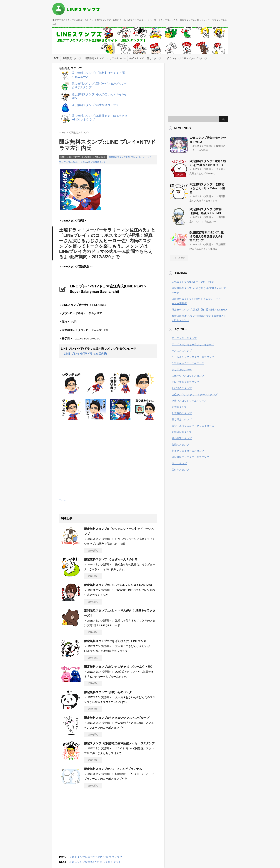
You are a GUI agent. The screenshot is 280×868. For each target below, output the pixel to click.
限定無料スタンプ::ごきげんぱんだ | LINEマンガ (115, 641)
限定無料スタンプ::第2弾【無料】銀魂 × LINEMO (199, 310)
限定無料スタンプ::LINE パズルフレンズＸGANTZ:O (118, 585)
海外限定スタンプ (72, 58)
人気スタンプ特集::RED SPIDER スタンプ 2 (95, 857)
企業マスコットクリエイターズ (189, 401)
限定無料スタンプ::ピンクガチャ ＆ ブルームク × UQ (118, 667)
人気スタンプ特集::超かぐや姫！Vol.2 (193, 282)
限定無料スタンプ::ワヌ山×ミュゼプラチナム (113, 769)
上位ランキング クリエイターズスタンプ (186, 58)
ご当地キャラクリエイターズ (188, 363)
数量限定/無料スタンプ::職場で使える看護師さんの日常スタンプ (207, 236)
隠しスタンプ (154, 58)
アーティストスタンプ (184, 338)
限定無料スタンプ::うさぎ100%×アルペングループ (117, 718)
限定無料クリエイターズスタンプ (190, 457)
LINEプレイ (132, 157)
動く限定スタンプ (182, 420)
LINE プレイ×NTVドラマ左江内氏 (85, 354)
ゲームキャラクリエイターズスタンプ (193, 357)
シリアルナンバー (116, 58)
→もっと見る (179, 258)
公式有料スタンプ (182, 413)
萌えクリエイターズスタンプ (188, 451)
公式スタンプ (136, 58)
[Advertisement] (89, 458)
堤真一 (76, 162)
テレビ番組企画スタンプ (185, 382)
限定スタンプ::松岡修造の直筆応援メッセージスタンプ (119, 743)
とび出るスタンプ (182, 388)
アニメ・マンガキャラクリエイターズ (193, 344)
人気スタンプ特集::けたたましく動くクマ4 (95, 862)
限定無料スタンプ (97, 162)
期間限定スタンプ (94, 58)
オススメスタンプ (182, 351)
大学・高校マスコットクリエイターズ (193, 426)
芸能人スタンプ (180, 445)
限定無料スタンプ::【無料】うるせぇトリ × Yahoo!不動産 (208, 188)
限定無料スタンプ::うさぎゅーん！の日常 (111, 559)
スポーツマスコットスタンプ (188, 376)
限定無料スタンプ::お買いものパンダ (108, 692)
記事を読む (93, 551)
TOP (56, 58)
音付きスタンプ (180, 470)
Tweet (63, 500)
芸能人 (84, 162)
